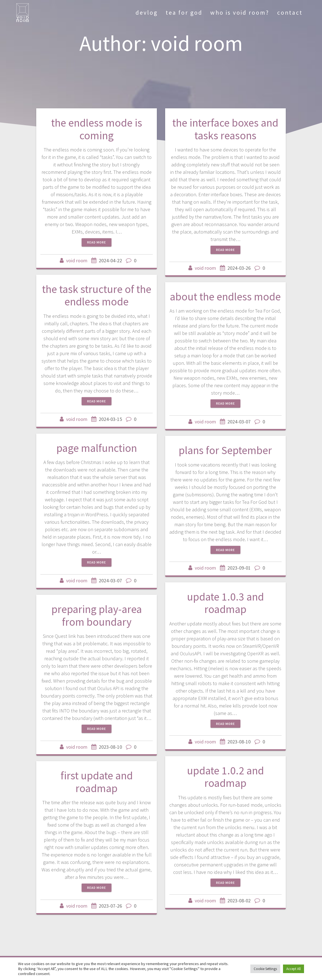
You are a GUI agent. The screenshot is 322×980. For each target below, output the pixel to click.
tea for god (184, 13)
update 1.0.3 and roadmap (225, 603)
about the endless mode (225, 297)
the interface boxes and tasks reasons (225, 129)
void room (77, 260)
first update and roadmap (97, 782)
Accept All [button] (294, 969)
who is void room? (240, 13)
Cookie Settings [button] (265, 969)
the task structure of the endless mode (97, 295)
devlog (147, 13)
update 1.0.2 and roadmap (225, 777)
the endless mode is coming (97, 129)
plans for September (225, 450)
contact (290, 13)
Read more (97, 242)
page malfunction (97, 448)
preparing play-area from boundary (97, 615)
